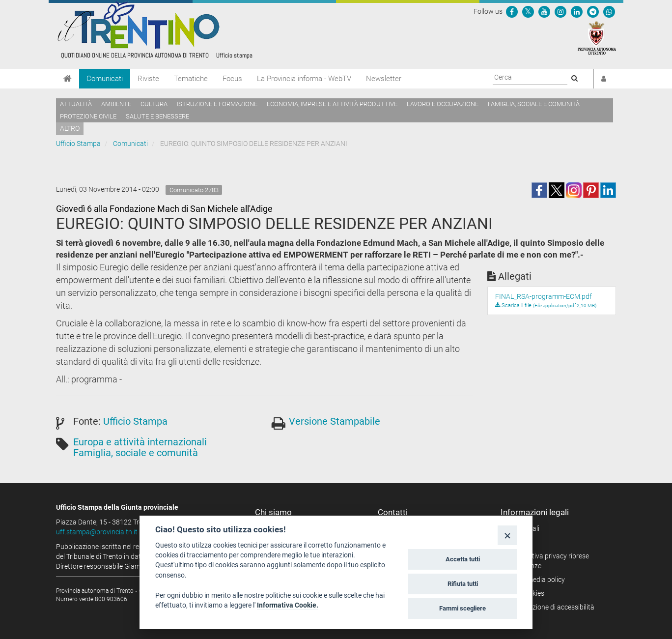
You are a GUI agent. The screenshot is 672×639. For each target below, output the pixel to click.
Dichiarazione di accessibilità (551, 607)
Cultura (154, 104)
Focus (232, 79)
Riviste (148, 79)
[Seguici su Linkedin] (577, 11)
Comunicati (105, 79)
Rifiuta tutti (463, 584)
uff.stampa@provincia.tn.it (97, 532)
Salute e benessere (157, 116)
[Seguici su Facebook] (512, 11)
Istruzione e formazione (217, 104)
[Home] (68, 79)
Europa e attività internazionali (140, 442)
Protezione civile (88, 116)
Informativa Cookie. (288, 605)
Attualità (76, 104)
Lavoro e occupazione (443, 104)
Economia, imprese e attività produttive (332, 104)
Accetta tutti (463, 559)
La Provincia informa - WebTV (304, 79)
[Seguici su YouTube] (544, 11)
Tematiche (191, 79)
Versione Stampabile (335, 421)
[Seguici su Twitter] (528, 11)
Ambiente (116, 104)
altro (70, 128)
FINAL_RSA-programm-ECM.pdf (544, 296)
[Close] (507, 535)
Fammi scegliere (462, 608)
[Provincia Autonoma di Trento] (597, 37)
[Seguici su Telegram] (593, 11)
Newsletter (384, 79)
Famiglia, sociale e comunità (534, 104)
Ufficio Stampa (78, 144)
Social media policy (536, 580)
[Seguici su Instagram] (560, 11)
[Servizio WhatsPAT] (609, 11)
